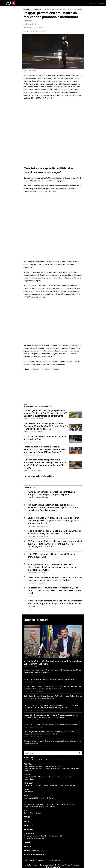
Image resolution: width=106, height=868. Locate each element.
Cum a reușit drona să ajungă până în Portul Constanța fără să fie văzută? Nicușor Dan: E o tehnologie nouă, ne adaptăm (46, 426)
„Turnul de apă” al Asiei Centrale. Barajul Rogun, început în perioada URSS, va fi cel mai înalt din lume (54, 532)
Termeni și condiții (47, 865)
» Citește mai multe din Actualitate (39, 476)
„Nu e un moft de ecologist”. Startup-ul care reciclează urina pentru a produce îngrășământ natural (52, 742)
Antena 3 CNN (28, 9)
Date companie (33, 865)
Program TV (43, 860)
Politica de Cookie (63, 865)
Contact (58, 860)
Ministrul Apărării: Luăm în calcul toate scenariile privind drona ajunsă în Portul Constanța (53, 663)
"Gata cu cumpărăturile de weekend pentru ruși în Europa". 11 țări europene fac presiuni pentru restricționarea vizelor (51, 495)
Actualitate (38, 9)
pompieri (46, 369)
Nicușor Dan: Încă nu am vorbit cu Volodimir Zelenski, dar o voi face (49, 679)
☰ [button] (3, 3)
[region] (39, 115)
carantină (36, 369)
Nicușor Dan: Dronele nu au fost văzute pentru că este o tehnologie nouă (51, 724)
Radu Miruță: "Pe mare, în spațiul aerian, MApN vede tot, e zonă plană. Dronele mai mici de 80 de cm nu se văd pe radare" (53, 697)
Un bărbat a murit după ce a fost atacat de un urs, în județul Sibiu (45, 438)
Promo (51, 860)
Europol (56, 369)
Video (95, 3)
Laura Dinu (28, 21)
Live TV (101, 3)
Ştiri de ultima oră (30, 860)
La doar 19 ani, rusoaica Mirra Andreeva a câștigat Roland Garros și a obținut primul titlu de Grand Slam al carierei (52, 671)
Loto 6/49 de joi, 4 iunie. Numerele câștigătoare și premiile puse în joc (51, 556)
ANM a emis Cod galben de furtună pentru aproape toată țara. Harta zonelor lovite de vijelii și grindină (55, 579)
